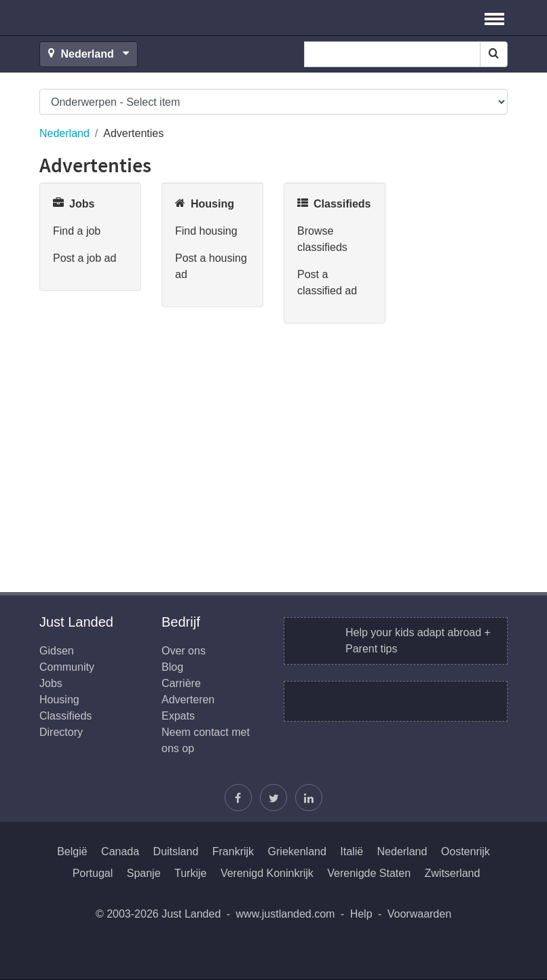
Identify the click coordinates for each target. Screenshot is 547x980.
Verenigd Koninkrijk (267, 873)
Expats (178, 716)
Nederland (64, 133)
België (72, 851)
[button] (494, 18)
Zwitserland (453, 873)
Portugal (93, 873)
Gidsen (57, 651)
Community (67, 667)
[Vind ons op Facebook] (238, 798)
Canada (120, 851)
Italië (352, 851)
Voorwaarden (419, 914)
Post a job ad (84, 258)
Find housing (206, 231)
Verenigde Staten (369, 873)
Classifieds (65, 716)
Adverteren (188, 700)
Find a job (77, 231)
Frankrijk (233, 851)
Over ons (184, 651)
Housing (59, 700)
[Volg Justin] (273, 798)
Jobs (51, 683)
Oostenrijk (466, 851)
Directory (61, 732)
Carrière (181, 683)
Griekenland (297, 851)
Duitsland (176, 851)
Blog (172, 667)
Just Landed (90, 18)
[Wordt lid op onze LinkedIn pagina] (309, 798)
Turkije (190, 873)
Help (361, 914)
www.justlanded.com (286, 914)
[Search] (494, 54)
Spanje (144, 873)
